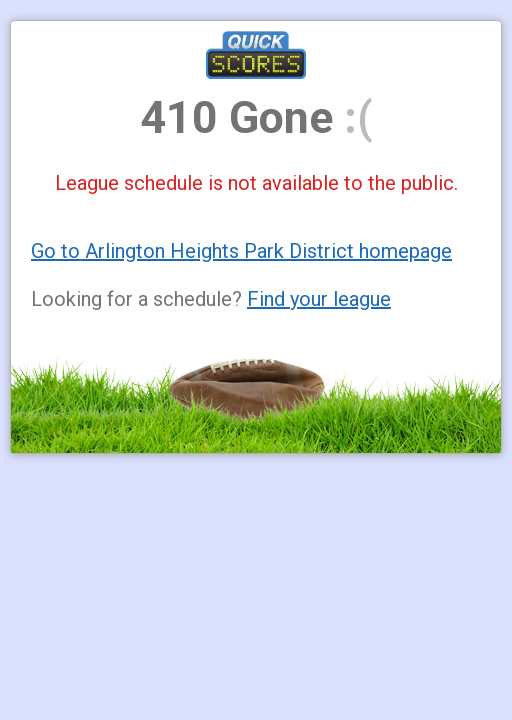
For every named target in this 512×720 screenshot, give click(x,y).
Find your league (319, 299)
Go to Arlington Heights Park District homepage (241, 251)
